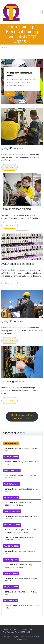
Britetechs (23, 640)
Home (3, 47)
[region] (22, 82)
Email (17, 629)
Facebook (7, 629)
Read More (10, 167)
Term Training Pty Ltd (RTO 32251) (17, 632)
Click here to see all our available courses (22, 417)
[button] (39, 63)
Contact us (27, 629)
